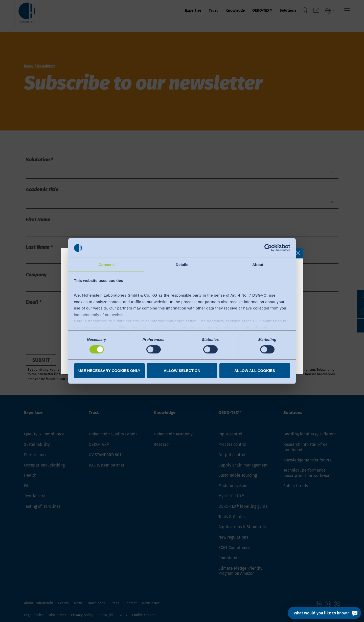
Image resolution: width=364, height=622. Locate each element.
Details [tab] (182, 264)
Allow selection (182, 371)
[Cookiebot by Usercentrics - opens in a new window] (268, 248)
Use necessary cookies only (109, 371)
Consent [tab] (106, 264)
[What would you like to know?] (324, 613)
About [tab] (258, 264)
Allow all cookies (255, 371)
